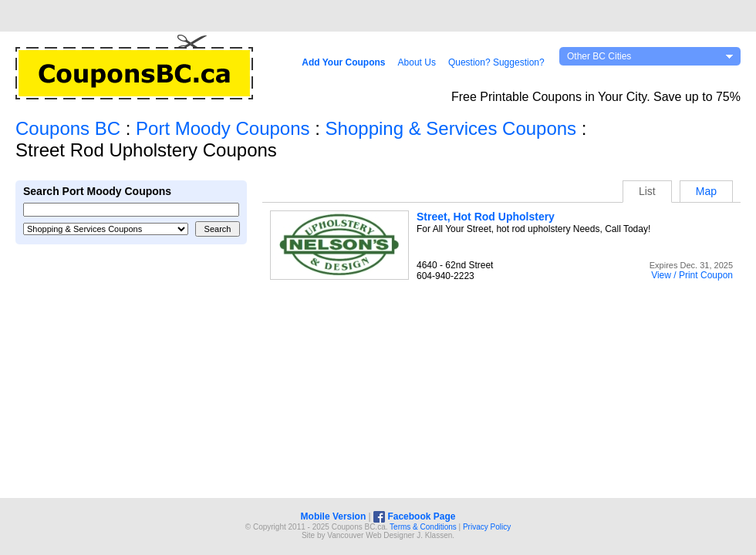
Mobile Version (334, 516)
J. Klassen (434, 535)
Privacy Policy (487, 527)
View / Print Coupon (692, 275)
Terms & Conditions (423, 527)
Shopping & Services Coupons (451, 128)
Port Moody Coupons (223, 128)
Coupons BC (68, 128)
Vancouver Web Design (367, 535)
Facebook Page (414, 516)
